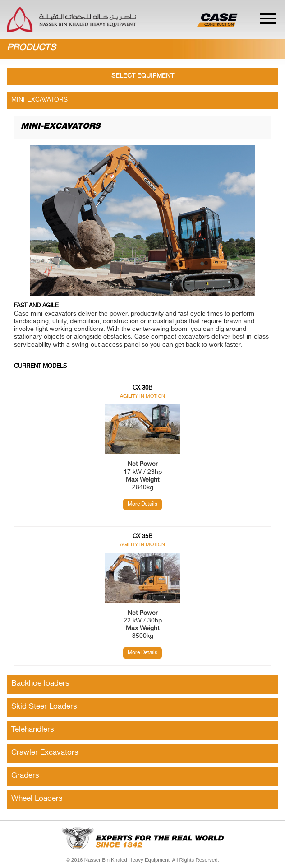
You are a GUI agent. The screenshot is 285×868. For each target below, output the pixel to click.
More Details (142, 504)
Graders (142, 776)
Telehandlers (142, 730)
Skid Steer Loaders (142, 707)
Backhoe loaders (142, 684)
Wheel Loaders (142, 799)
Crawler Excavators (142, 753)
